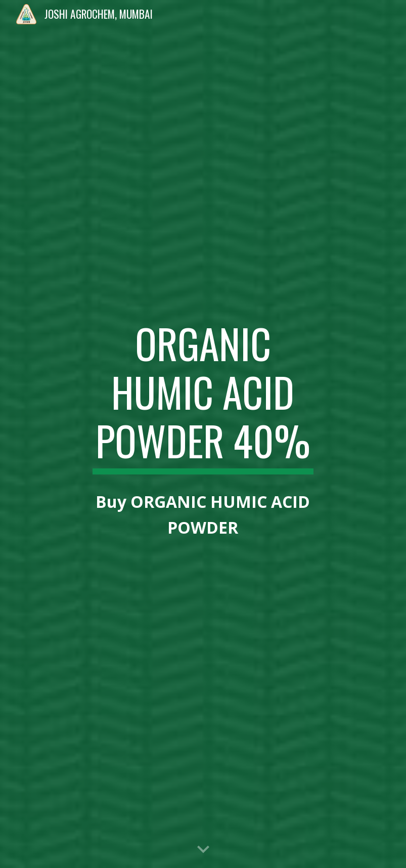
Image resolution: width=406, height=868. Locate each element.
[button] (203, 850)
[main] (203, 397)
